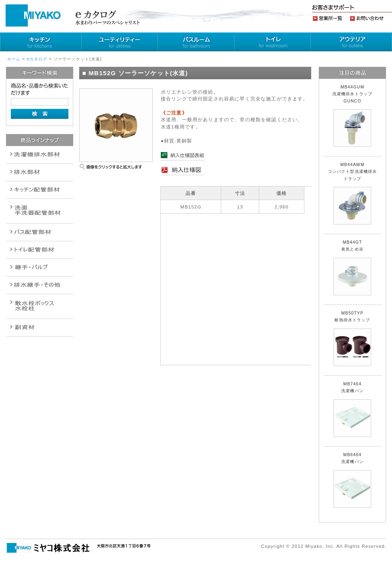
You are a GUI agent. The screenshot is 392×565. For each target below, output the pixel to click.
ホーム (14, 59)
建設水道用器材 (40, 328)
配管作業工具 (40, 267)
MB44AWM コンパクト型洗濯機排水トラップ (353, 193)
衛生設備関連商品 (40, 172)
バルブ (40, 232)
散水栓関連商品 (40, 211)
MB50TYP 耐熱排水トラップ (352, 339)
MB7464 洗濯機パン (352, 409)
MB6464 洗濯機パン (352, 480)
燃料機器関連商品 (40, 285)
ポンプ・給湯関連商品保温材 (40, 250)
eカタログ (37, 59)
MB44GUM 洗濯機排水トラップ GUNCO (355, 116)
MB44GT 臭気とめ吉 (352, 268)
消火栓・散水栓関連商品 (40, 306)
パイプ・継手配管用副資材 (40, 190)
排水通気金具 (40, 155)
